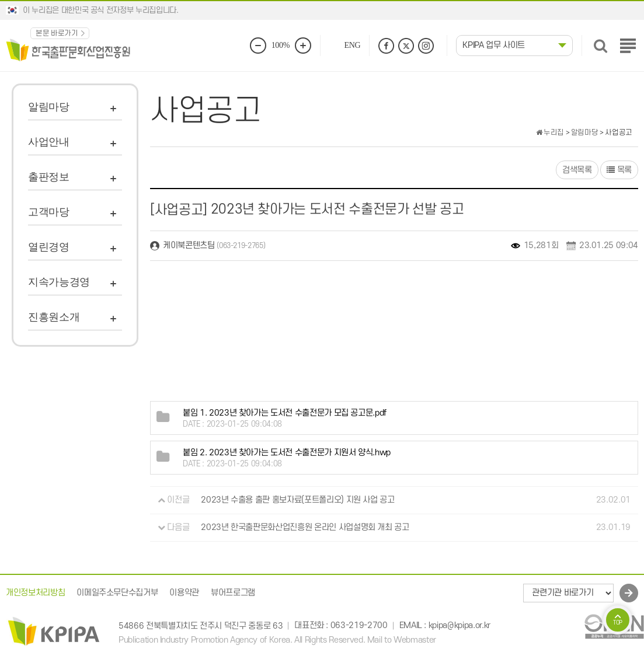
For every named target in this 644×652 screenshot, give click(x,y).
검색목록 (577, 170)
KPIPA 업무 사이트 (494, 45)
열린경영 (49, 247)
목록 (619, 170)
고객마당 (49, 212)
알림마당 (49, 107)
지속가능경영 (59, 282)
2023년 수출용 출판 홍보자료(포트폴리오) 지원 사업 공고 (297, 500)
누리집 (550, 133)
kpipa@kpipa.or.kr (459, 626)
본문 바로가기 (57, 33)
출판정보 (49, 177)
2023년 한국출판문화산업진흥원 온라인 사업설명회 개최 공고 (305, 527)
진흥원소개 (54, 317)
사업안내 (49, 142)
